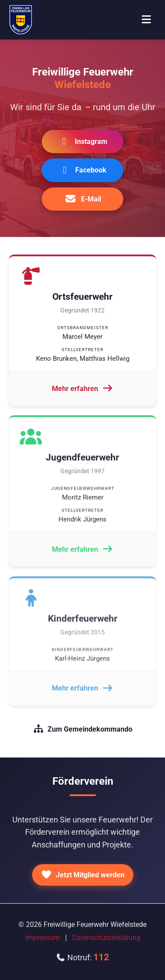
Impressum (42, 938)
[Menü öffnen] (146, 20)
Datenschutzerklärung (106, 938)
